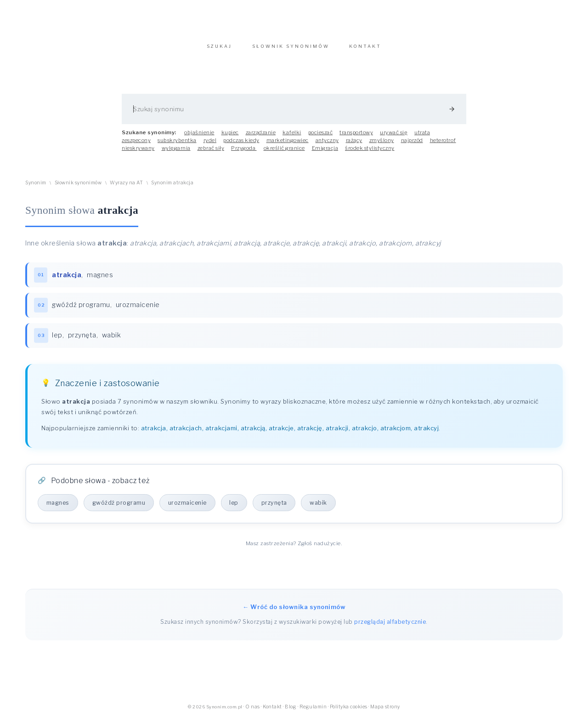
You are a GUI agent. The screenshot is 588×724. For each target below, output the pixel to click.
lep (58, 341)
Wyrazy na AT (126, 187)
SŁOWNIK (291, 51)
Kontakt (272, 712)
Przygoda (244, 153)
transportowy (356, 137)
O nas (253, 712)
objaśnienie (199, 137)
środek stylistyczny (370, 153)
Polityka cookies (349, 712)
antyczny (327, 145)
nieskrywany (138, 153)
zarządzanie (261, 137)
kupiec (230, 137)
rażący (354, 145)
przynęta (83, 341)
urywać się (394, 137)
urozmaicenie (138, 310)
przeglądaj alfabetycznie (390, 628)
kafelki (292, 137)
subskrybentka (177, 145)
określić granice (284, 153)
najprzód (412, 145)
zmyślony (382, 145)
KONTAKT (365, 51)
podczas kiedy (241, 145)
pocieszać (321, 137)
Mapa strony (385, 712)
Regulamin (313, 712)
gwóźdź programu (82, 310)
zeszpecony (136, 145)
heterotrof (443, 145)
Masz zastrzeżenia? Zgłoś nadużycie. (294, 549)
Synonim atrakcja (172, 187)
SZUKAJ (219, 51)
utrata (422, 137)
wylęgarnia (176, 153)
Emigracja (325, 153)
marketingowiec (288, 145)
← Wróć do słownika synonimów (294, 613)
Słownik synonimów (78, 187)
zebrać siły (211, 153)
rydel (210, 145)
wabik (112, 341)
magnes (100, 279)
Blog (291, 712)
